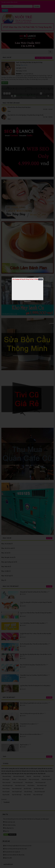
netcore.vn (29, 301)
